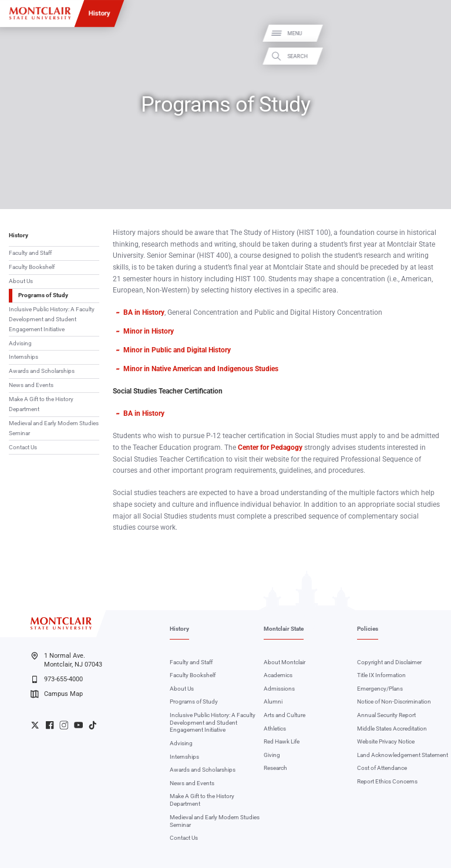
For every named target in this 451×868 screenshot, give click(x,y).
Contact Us (23, 447)
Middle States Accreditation (392, 729)
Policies (368, 629)
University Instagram (64, 725)
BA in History (144, 312)
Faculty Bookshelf (32, 267)
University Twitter (35, 725)
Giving (272, 755)
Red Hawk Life (282, 741)
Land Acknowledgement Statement (403, 755)
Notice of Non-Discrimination (394, 702)
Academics (278, 675)
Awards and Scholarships (42, 371)
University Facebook (50, 725)
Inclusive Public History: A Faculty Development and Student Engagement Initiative (52, 319)
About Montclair (285, 662)
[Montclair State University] (40, 13)
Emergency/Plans (380, 689)
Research (275, 768)
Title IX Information (381, 675)
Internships (23, 357)
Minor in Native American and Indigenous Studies (201, 369)
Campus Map (56, 694)
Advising (20, 343)
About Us (21, 281)
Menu (430, 34)
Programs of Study (43, 295)
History (100, 13)
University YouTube (78, 725)
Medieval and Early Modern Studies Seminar (54, 428)
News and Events (31, 385)
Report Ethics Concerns (387, 781)
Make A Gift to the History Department (41, 404)
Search (432, 56)
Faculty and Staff (30, 253)
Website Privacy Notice (386, 741)
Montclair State (284, 629)
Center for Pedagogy (270, 448)
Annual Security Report (386, 715)
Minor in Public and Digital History (177, 350)
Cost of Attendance (382, 768)
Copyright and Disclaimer (389, 662)
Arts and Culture (285, 715)
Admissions (279, 689)
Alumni (273, 702)
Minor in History (149, 331)
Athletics (275, 729)
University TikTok (92, 725)
